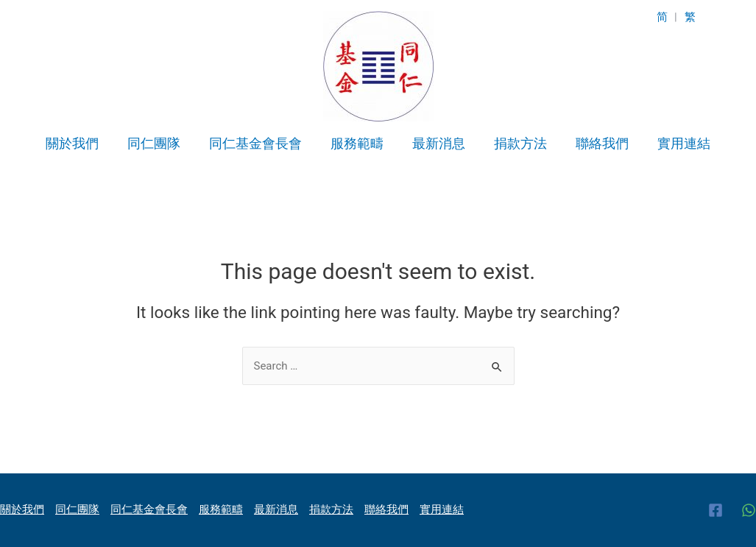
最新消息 (438, 143)
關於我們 (80, 143)
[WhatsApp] (749, 510)
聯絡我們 (597, 143)
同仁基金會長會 (259, 143)
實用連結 (676, 143)
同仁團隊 (160, 143)
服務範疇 (358, 143)
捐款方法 (517, 143)
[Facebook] (716, 510)
